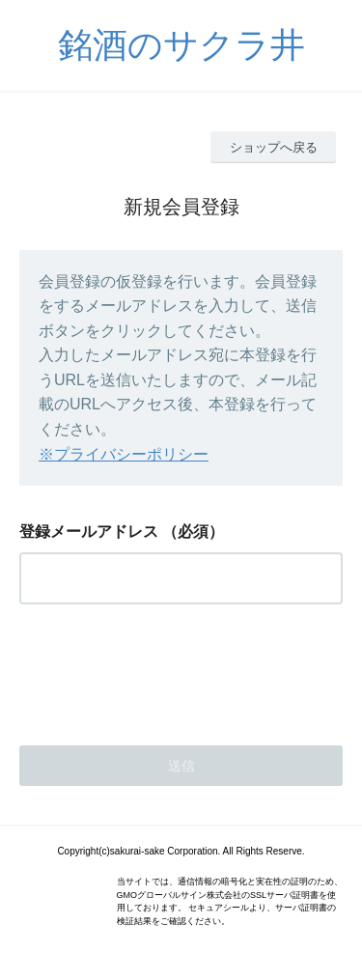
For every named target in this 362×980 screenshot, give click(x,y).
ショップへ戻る (274, 147)
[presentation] (166, 669)
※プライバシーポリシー (124, 454)
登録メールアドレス (89, 532)
